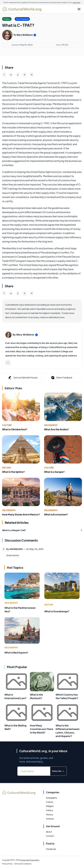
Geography (51, 425)
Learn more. (76, 2)
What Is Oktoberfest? (15, 429)
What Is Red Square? (16, 652)
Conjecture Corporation (30, 860)
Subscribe (58, 771)
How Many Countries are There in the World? (42, 729)
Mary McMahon (25, 35)
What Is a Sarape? (54, 472)
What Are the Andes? (56, 429)
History (7, 468)
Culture (7, 425)
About (49, 832)
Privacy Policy (7, 864)
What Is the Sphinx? (13, 472)
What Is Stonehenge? (57, 611)
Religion (50, 806)
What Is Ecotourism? (56, 514)
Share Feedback (61, 378)
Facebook (51, 849)
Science (50, 819)
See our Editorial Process (23, 378)
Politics (49, 810)
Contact (50, 836)
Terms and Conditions (23, 864)
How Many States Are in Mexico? (21, 514)
